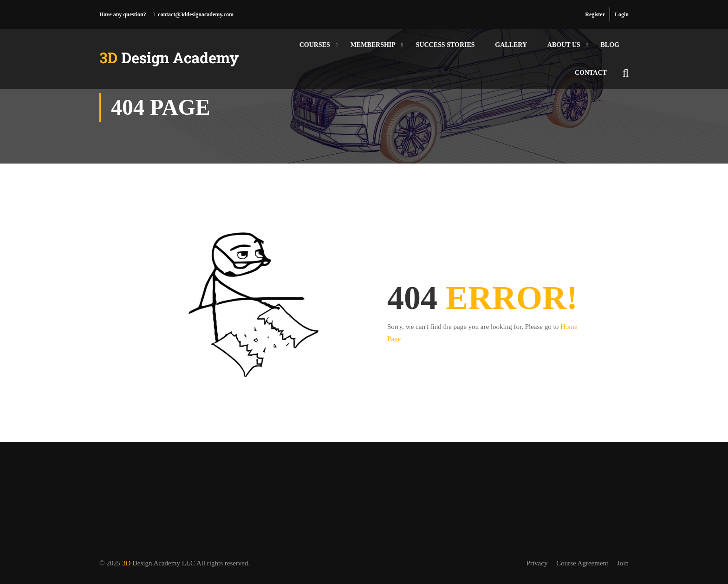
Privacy (537, 563)
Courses (315, 45)
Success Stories (445, 45)
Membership (373, 45)
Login (622, 14)
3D (126, 563)
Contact (591, 73)
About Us (564, 45)
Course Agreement (582, 563)
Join (623, 563)
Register (595, 14)
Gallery (511, 45)
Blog (610, 45)
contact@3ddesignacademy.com (196, 14)
